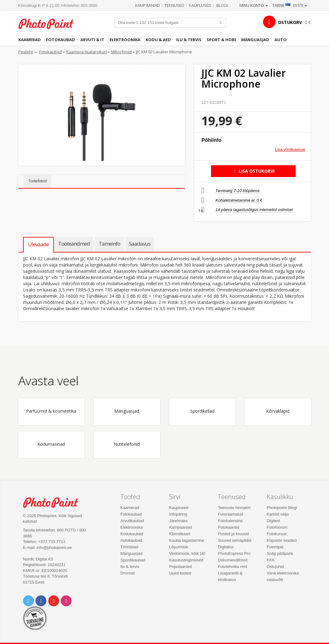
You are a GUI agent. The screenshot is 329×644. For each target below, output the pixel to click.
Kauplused (200, 5)
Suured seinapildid (235, 540)
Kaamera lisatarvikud (87, 52)
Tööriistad (129, 547)
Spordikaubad (133, 560)
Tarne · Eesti (290, 5)
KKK (271, 560)
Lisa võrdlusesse (290, 149)
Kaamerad (30, 40)
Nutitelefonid (127, 444)
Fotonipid (275, 547)
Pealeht (26, 52)
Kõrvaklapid (278, 411)
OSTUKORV (290, 22)
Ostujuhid (275, 567)
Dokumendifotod (233, 560)
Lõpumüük (179, 547)
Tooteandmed (74, 244)
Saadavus (140, 244)
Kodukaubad (132, 534)
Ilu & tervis (189, 40)
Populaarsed (180, 567)
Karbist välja (278, 514)
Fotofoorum (277, 527)
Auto (281, 40)
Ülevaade (38, 244)
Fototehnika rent (233, 567)
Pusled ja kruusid (233, 534)
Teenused (174, 5)
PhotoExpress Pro (234, 553)
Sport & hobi (221, 40)
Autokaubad (131, 540)
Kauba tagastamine (186, 540)
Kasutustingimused (186, 560)
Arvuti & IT (92, 40)
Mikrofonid (121, 52)
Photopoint (49, 24)
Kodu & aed (158, 40)
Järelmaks (178, 521)
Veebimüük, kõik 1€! (187, 553)
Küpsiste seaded (282, 540)
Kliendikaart (180, 534)
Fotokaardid (229, 527)
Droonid (128, 573)
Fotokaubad (61, 40)
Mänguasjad (255, 40)
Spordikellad (202, 411)
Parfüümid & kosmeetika (51, 411)
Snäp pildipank (280, 553)
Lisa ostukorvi (253, 171)
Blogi (222, 5)
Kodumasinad (51, 444)
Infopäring (178, 514)
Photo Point (54, 502)
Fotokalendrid (230, 521)
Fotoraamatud (230, 514)
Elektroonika (125, 40)
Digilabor (226, 547)
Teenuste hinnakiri (234, 508)
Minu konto (254, 5)
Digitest (273, 521)
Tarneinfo (109, 244)
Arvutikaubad (132, 521)
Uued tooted (180, 573)
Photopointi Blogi (282, 508)
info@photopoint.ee (54, 548)
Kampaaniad (148, 5)
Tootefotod (37, 181)
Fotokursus (277, 534)
